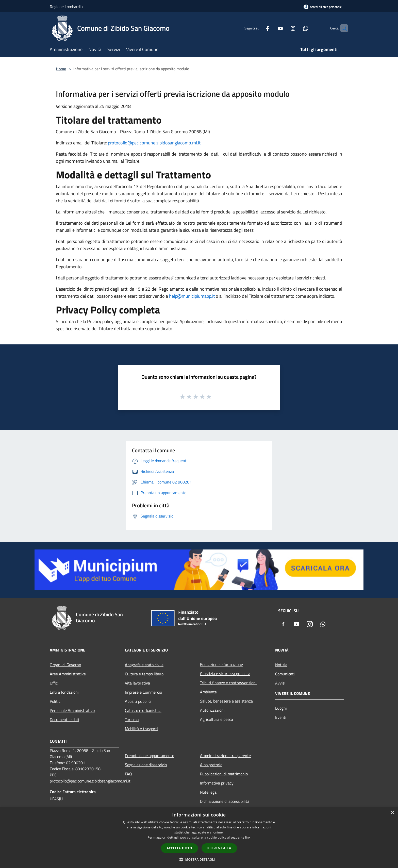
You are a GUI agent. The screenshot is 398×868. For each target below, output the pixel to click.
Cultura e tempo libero (144, 674)
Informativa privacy (217, 783)
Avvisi (280, 683)
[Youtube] (272, 28)
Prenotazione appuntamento (150, 756)
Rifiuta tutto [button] (219, 848)
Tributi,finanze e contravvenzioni (228, 683)
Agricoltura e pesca (217, 719)
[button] (199, 859)
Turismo (132, 720)
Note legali (209, 792)
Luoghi (281, 708)
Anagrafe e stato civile (144, 665)
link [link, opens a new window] (248, 837)
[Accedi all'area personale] (323, 7)
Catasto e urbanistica (143, 710)
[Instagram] (284, 28)
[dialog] (199, 838)
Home (61, 69)
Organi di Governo (65, 665)
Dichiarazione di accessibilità (225, 801)
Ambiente (208, 692)
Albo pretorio (211, 765)
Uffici (54, 683)
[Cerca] (342, 28)
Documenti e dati (64, 720)
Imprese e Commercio (143, 692)
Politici (56, 701)
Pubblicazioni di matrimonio (224, 774)
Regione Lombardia (66, 7)
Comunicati (285, 674)
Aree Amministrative (68, 674)
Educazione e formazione (221, 664)
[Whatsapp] (297, 28)
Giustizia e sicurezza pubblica (225, 674)
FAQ (128, 774)
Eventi (281, 717)
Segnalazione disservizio (146, 765)
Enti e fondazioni (64, 692)
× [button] (392, 813)
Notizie (281, 665)
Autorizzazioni (212, 710)
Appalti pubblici (138, 701)
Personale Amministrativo (72, 710)
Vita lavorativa (137, 683)
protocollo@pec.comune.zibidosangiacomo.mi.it (154, 143)
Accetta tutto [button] (179, 848)
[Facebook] (259, 28)
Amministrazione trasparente (225, 756)
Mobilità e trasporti (141, 729)
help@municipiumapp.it (192, 296)
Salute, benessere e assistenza (226, 701)
